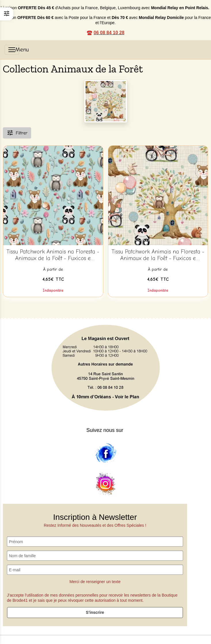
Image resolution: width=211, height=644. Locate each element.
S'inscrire (95, 612)
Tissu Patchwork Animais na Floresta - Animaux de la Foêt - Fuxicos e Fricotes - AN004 (53, 255)
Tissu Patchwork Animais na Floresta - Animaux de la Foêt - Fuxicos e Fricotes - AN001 (158, 255)
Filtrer (17, 133)
